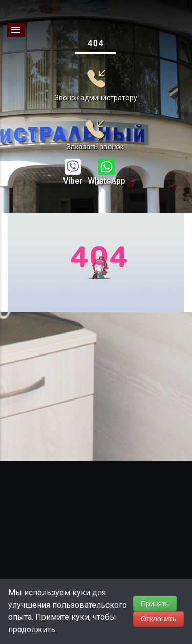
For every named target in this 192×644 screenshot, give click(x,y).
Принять (155, 604)
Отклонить (158, 619)
